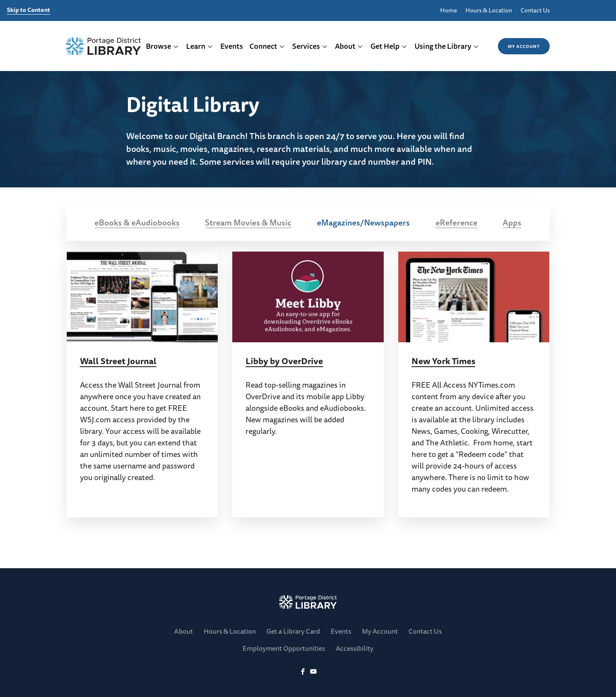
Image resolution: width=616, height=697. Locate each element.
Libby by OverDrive (284, 361)
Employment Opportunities (284, 648)
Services (310, 46)
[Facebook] (303, 672)
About (349, 46)
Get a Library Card (293, 631)
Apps (512, 222)
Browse (162, 46)
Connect (267, 46)
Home (449, 10)
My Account (524, 46)
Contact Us (535, 10)
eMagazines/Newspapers (363, 222)
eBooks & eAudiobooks (137, 222)
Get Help (389, 46)
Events (232, 46)
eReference (456, 222)
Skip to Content (28, 10)
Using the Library (447, 46)
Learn (200, 46)
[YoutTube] (313, 672)
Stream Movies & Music (248, 222)
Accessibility (355, 648)
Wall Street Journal (118, 361)
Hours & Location (489, 10)
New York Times (443, 361)
